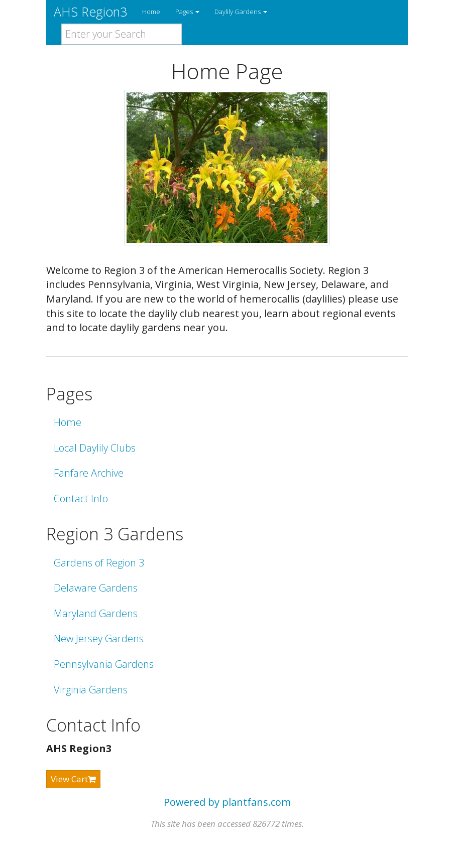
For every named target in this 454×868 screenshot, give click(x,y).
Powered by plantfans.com (227, 802)
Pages (187, 12)
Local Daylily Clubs (95, 448)
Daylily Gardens (241, 12)
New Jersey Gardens (99, 638)
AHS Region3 (90, 12)
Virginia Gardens (91, 690)
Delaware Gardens (96, 588)
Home (151, 12)
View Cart (73, 779)
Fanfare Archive (89, 473)
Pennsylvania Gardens (104, 664)
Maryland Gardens (96, 613)
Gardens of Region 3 (99, 563)
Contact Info (81, 498)
